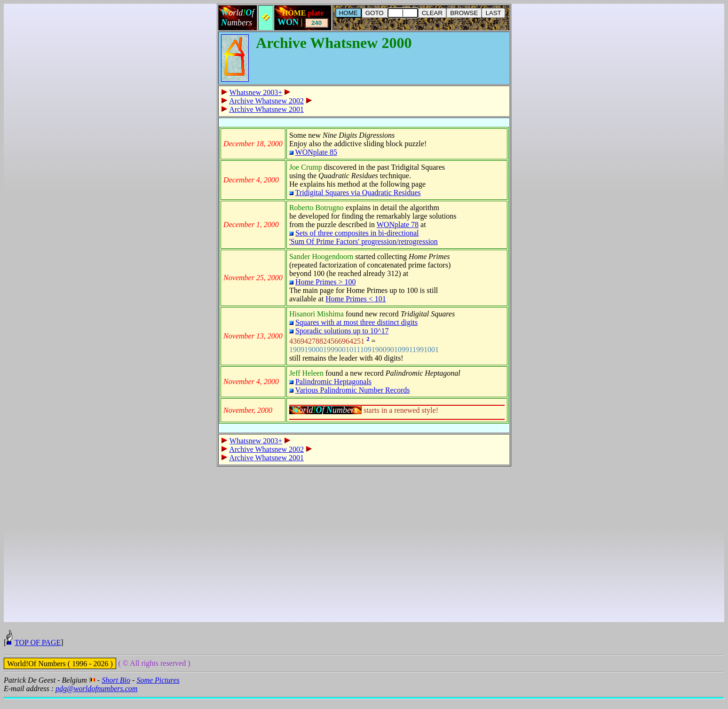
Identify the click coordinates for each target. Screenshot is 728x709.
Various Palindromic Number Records (353, 390)
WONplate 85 (316, 152)
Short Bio (116, 690)
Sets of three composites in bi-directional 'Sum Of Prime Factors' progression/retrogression (364, 237)
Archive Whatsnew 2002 (266, 101)
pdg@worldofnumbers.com (96, 698)
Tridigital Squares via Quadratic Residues (358, 193)
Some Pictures (158, 690)
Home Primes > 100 (326, 282)
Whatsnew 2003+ (256, 92)
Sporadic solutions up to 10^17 (342, 331)
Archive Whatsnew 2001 (266, 109)
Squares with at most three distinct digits (356, 322)
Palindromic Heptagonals (333, 382)
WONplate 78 (398, 225)
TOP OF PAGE (38, 652)
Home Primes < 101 (356, 299)
